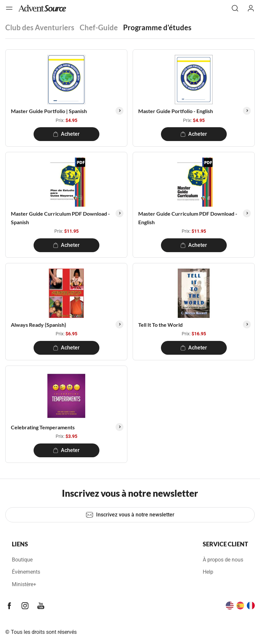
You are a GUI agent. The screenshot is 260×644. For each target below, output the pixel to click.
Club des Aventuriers (40, 27)
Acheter (66, 134)
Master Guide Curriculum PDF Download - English (188, 218)
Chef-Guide (99, 27)
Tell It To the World (160, 325)
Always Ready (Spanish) (39, 325)
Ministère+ (24, 584)
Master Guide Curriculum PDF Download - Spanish (60, 218)
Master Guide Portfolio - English (176, 111)
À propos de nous (223, 560)
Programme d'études (157, 27)
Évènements (26, 572)
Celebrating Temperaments (43, 427)
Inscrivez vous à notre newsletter (130, 515)
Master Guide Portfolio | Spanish (49, 111)
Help (208, 572)
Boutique (22, 560)
